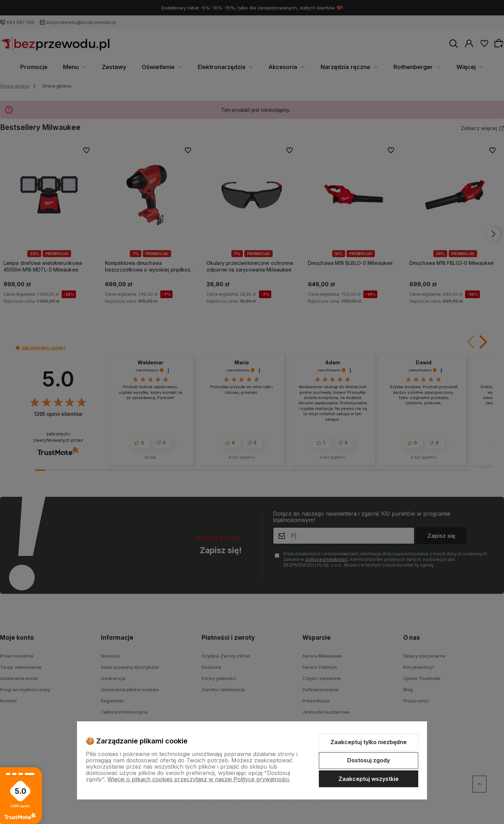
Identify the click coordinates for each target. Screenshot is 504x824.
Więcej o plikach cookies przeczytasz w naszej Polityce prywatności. (199, 779)
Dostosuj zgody (369, 760)
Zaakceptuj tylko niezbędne (369, 742)
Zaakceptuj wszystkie (369, 779)
